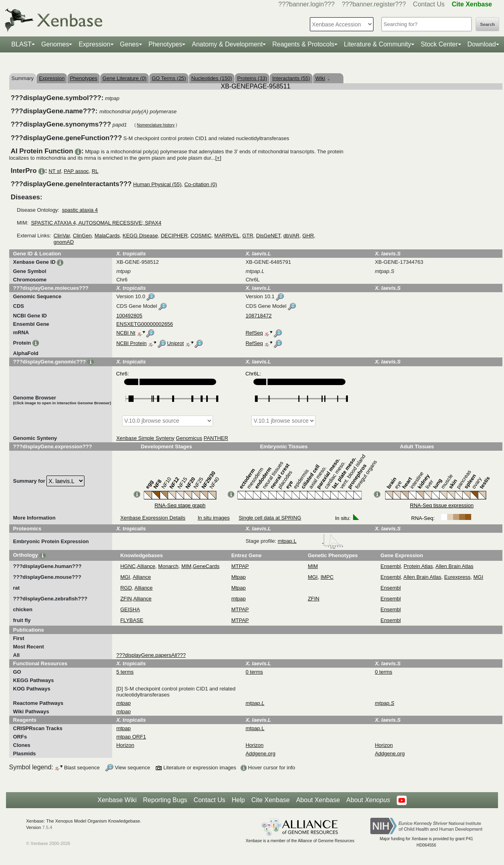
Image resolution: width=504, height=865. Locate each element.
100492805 (129, 316)
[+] (218, 158)
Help (238, 800)
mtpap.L (311, 541)
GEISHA (130, 609)
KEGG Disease (140, 236)
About (368, 800)
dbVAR (291, 236)
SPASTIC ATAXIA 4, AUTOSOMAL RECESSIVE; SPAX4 (96, 223)
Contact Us (429, 4)
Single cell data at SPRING (270, 518)
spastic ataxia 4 (80, 210)
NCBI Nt (126, 333)
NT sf (55, 171)
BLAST (21, 44)
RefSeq (254, 333)
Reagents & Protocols (303, 44)
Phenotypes (166, 44)
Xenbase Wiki (117, 800)
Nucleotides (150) (212, 78)
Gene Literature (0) (124, 78)
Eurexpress (458, 577)
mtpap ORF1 (131, 737)
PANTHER (216, 438)
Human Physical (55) (158, 184)
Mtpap (239, 577)
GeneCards (206, 566)
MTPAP (240, 566)
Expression (94, 44)
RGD (126, 588)
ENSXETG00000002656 (145, 324)
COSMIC (201, 236)
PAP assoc (76, 171)
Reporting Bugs (165, 800)
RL (95, 171)
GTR (248, 236)
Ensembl (391, 566)
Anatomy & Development (227, 44)
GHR (308, 236)
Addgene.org (260, 754)
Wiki (322, 78)
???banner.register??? (374, 4)
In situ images (214, 518)
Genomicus (189, 438)
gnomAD (64, 242)
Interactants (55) (291, 78)
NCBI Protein (131, 343)
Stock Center (439, 44)
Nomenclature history (156, 125)
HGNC (128, 566)
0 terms (254, 672)
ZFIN (126, 599)
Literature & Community (377, 44)
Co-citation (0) (201, 184)
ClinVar (62, 236)
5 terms (125, 672)
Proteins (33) (252, 78)
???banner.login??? (306, 4)
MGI (125, 577)
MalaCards (107, 236)
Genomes (55, 44)
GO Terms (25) (169, 78)
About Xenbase (318, 800)
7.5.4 (47, 827)
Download (482, 44)
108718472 (258, 316)
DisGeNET (268, 236)
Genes (130, 44)
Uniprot (175, 343)
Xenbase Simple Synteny (145, 438)
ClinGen (82, 236)
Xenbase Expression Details (153, 518)
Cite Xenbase (271, 800)
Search (487, 24)
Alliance (146, 566)
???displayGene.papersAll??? (151, 655)
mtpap (239, 599)
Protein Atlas (418, 566)
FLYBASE (132, 620)
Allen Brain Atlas (455, 566)
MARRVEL (227, 236)
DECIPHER (174, 236)
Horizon (125, 745)
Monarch (168, 566)
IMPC (327, 577)
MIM (186, 566)
